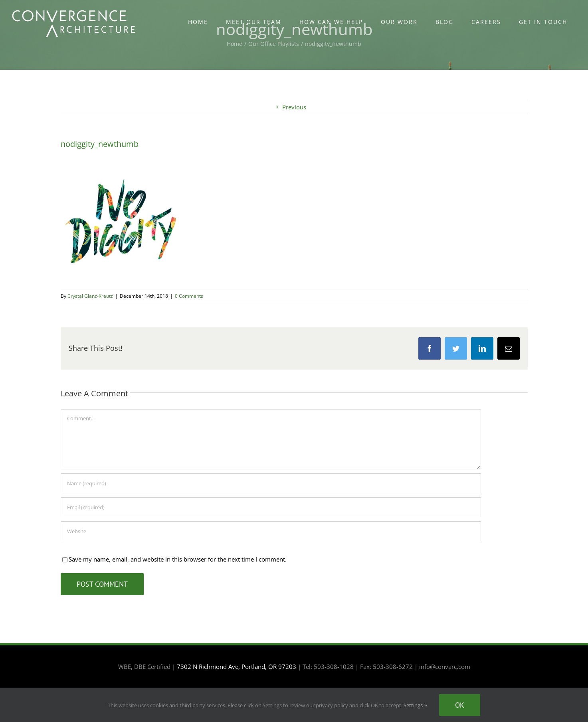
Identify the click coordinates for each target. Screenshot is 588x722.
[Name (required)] (271, 483)
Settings (415, 705)
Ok (460, 705)
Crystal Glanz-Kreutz (90, 296)
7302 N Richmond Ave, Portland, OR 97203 (237, 667)
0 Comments (189, 296)
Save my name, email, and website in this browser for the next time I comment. (178, 559)
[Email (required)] (271, 507)
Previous (294, 107)
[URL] (271, 531)
